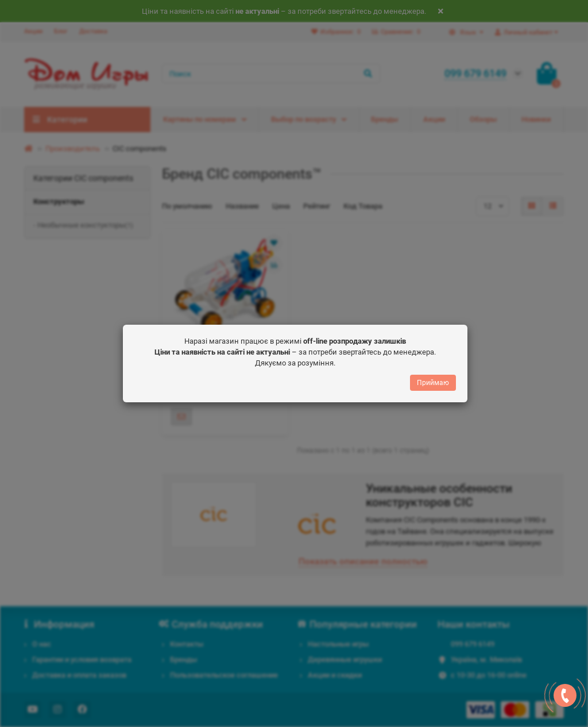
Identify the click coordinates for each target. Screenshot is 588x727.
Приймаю (433, 384)
